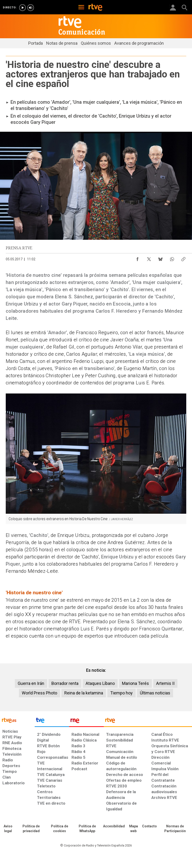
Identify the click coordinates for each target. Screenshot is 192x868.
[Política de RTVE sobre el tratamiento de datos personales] (31, 829)
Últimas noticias (155, 693)
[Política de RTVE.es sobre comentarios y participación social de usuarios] (175, 829)
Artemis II (165, 683)
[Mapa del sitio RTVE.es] (133, 829)
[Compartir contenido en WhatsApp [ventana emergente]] (172, 258)
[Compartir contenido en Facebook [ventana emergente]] (137, 258)
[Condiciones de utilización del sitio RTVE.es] (8, 829)
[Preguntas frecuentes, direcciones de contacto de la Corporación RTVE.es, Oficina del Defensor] (149, 826)
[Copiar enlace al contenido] (183, 258)
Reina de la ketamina (84, 693)
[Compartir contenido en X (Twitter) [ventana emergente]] (149, 258)
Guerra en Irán (31, 683)
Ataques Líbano (100, 683)
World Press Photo (39, 693)
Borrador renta (65, 683)
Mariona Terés (135, 683)
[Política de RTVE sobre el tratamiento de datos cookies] (60, 829)
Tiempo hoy (121, 693)
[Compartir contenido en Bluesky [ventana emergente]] (160, 258)
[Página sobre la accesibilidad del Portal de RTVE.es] (114, 826)
